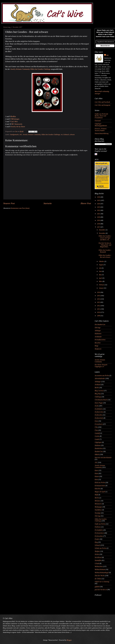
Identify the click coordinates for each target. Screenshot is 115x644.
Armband (98, 385)
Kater (96, 470)
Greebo (97, 436)
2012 (99, 306)
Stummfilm (98, 560)
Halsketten (98, 334)
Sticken (97, 554)
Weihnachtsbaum (100, 569)
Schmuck (66, 135)
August (101, 265)
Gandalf (97, 433)
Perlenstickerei (99, 533)
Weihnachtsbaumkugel (102, 573)
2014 (99, 299)
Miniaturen (98, 504)
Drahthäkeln (99, 409)
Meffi (96, 495)
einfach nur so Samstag (102, 582)
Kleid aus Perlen (100, 482)
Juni (100, 271)
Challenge (98, 397)
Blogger (69, 640)
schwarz (72, 135)
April (101, 278)
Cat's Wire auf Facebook (102, 102)
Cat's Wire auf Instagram (102, 105)
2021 (99, 214)
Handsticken (99, 448)
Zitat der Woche (100, 576)
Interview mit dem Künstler (103, 458)
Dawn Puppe (99, 403)
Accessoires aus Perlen (102, 375)
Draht (97, 406)
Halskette (98, 445)
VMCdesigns (15, 119)
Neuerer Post (9, 203)
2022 (99, 210)
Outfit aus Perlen (100, 524)
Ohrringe (98, 328)
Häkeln (97, 454)
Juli (100, 268)
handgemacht (14, 135)
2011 (99, 309)
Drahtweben (99, 415)
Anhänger (98, 331)
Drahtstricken (99, 412)
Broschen (98, 343)
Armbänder (98, 337)
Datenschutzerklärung (102, 133)
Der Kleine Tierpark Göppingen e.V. (101, 366)
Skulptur (97, 551)
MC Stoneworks (17, 124)
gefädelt (97, 587)
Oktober (102, 261)
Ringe (97, 346)
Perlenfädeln (99, 530)
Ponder (97, 539)
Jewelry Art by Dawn (18, 127)
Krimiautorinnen (100, 486)
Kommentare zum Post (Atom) (20, 208)
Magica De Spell (100, 492)
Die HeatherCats (100, 324)
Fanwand (98, 121)
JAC (21, 135)
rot (62, 135)
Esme (96, 421)
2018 (99, 224)
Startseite (48, 203)
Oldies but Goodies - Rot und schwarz (105, 256)
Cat (107, 55)
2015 (99, 296)
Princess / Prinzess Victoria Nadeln (101, 130)
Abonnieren (105, 46)
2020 (99, 217)
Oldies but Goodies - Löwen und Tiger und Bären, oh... (105, 238)
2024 (99, 204)
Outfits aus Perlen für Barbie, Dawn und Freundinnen (101, 116)
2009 (99, 316)
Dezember (102, 230)
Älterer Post (86, 203)
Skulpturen (98, 349)
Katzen (97, 476)
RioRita (13, 116)
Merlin (97, 498)
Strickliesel (98, 557)
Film (96, 427)
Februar (102, 285)
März (101, 281)
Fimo (96, 430)
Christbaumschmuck (101, 400)
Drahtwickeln (99, 418)
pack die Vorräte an (101, 590)
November (102, 233)
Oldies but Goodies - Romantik (105, 251)
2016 (99, 292)
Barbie (97, 388)
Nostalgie (98, 513)
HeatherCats (99, 451)
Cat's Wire (14, 122)
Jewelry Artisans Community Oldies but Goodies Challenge (30, 69)
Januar (101, 288)
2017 (99, 227)
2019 (99, 220)
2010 (99, 312)
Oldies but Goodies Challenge (51, 135)
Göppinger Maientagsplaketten (101, 125)
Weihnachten (99, 566)
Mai (100, 275)
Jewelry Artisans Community (32, 135)
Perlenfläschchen (100, 340)
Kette (96, 479)
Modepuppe (98, 507)
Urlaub (97, 563)
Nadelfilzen (98, 510)
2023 (99, 207)
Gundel (97, 439)
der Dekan (98, 579)
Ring (96, 542)
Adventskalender (100, 378)
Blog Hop (98, 394)
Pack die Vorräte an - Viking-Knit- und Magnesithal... (105, 245)
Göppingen (98, 442)
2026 (99, 197)
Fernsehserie (99, 424)
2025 (99, 200)
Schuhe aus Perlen (100, 548)
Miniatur (97, 501)
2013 (99, 302)
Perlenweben (99, 536)
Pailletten (98, 527)
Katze (96, 473)
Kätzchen (98, 489)
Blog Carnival (99, 391)
